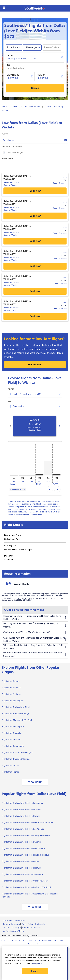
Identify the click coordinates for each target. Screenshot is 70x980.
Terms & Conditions (11, 924)
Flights (16, 107)
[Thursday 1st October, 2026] (57, 475)
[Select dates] (35, 140)
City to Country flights (44, 940)
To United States (32, 107)
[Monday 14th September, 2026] (48, 468)
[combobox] (35, 394)
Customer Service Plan (32, 928)
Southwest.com (28, 512)
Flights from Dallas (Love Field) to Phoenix (21, 842)
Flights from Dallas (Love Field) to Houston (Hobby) (25, 855)
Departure (13, 75)
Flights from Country (35, 944)
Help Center (20, 921)
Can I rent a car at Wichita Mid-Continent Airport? (35, 633)
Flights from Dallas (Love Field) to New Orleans (23, 848)
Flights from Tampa (11, 772)
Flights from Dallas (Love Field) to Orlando (21, 810)
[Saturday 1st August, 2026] (40, 475)
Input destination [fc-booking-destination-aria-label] (15, 68)
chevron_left (50, 489)
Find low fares (35, 365)
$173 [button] (9, 37)
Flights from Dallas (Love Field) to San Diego (22, 874)
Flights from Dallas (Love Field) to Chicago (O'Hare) (25, 881)
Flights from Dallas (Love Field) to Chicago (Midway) (26, 835)
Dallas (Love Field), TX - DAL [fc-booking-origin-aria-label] (22, 59)
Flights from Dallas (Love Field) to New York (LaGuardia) (28, 822)
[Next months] (60, 426)
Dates (5, 134)
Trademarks (40, 924)
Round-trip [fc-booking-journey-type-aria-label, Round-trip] (12, 47)
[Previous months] (10, 426)
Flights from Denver (11, 681)
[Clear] (62, 57)
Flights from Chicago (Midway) (16, 759)
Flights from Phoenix (11, 688)
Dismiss (35, 971)
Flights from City (60, 940)
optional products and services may (32, 507)
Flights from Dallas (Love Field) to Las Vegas (22, 803)
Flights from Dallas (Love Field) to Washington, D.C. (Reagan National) (30, 895)
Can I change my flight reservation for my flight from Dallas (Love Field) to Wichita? (35, 640)
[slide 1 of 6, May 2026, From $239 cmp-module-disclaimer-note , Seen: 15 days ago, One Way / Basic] (37, 426)
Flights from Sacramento (13, 746)
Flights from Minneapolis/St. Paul (17, 720)
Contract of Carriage (12, 928)
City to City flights (26, 940)
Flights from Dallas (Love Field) (16, 707)
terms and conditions (33, 515)
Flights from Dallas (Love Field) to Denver (21, 816)
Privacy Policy (27, 924)
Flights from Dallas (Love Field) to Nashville (22, 868)
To (8, 65)
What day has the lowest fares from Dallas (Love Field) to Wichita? (35, 625)
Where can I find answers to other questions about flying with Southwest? (35, 655)
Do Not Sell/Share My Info (14, 931)
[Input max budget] (36, 152)
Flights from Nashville (12, 733)
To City (14, 940)
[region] (35, 963)
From (10, 55)
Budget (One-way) (12, 146)
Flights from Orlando (11, 740)
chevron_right (57, 489)
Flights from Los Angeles (13, 727)
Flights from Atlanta (11, 765)
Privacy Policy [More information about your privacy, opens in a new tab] (37, 963)
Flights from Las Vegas (12, 701)
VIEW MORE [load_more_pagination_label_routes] (35, 782)
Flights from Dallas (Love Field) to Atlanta (21, 861)
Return (41, 75)
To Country (4, 940)
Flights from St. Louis (11, 694)
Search (35, 88)
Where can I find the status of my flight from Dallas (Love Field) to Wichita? (35, 647)
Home (4, 107)
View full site (8, 921)
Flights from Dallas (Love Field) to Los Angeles (23, 829)
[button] (4, 8)
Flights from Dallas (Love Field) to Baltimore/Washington (27, 887)
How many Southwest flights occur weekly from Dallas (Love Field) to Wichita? (35, 618)
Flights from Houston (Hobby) (15, 714)
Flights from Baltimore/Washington (17, 752)
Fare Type (7, 159)
